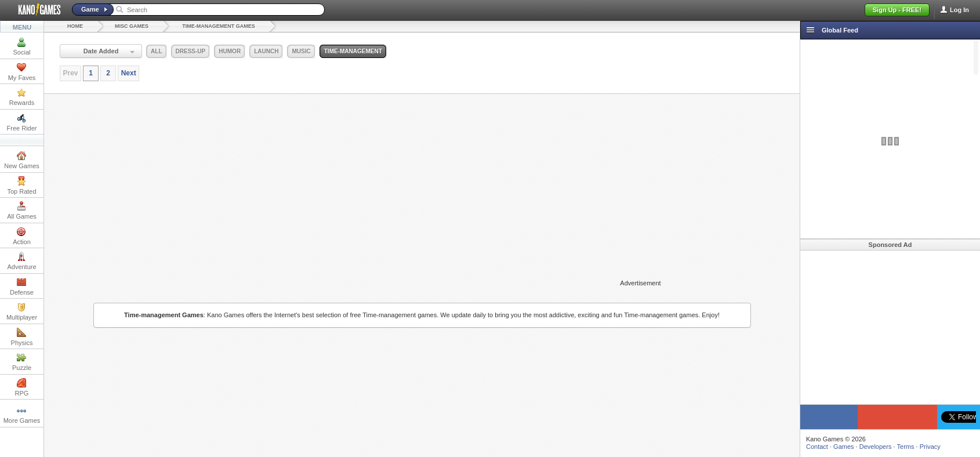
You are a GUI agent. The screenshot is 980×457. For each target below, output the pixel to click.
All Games (22, 211)
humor (230, 51)
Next (129, 73)
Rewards (22, 97)
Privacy (930, 447)
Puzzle (22, 362)
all (156, 51)
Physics (22, 337)
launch (266, 51)
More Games (22, 415)
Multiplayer (22, 311)
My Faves (22, 72)
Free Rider (22, 122)
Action (22, 236)
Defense (22, 286)
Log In (959, 10)
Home (75, 26)
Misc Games (132, 26)
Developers (876, 447)
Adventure (21, 261)
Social (22, 46)
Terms (906, 447)
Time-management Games (219, 26)
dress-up (191, 51)
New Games (22, 160)
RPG (22, 387)
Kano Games (35, 10)
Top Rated (21, 186)
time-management (353, 51)
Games (843, 447)
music (301, 51)
